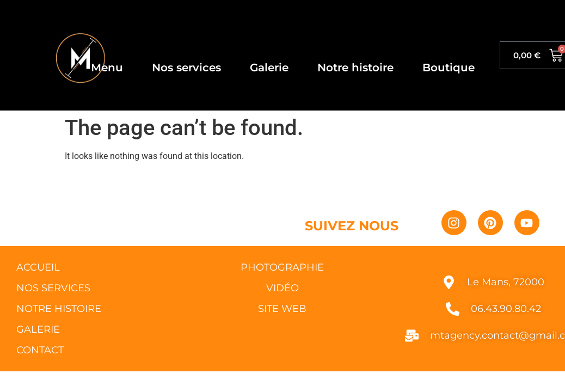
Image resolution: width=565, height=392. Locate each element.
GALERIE (38, 329)
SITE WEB (282, 309)
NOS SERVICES (53, 288)
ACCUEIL (38, 267)
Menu (107, 68)
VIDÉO (282, 288)
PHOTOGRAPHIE (282, 267)
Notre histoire (355, 68)
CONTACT (40, 350)
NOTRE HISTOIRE (59, 309)
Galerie (269, 68)
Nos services (186, 68)
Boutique (449, 68)
